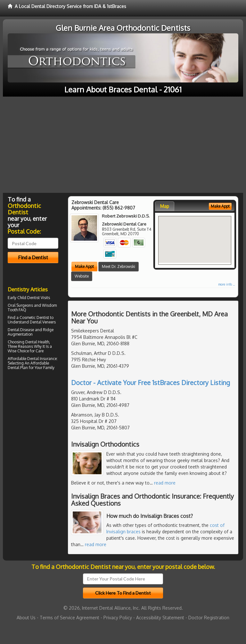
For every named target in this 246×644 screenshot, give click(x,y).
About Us (26, 618)
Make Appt (84, 266)
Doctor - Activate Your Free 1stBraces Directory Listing (151, 382)
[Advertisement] (123, 145)
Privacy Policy (118, 618)
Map (165, 206)
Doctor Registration (209, 618)
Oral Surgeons (20, 305)
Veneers (49, 322)
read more (165, 483)
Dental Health (37, 342)
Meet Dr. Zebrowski (119, 266)
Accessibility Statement (160, 618)
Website (82, 276)
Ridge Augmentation (31, 332)
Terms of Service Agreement (70, 618)
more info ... (226, 284)
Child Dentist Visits (34, 298)
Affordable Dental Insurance (32, 359)
